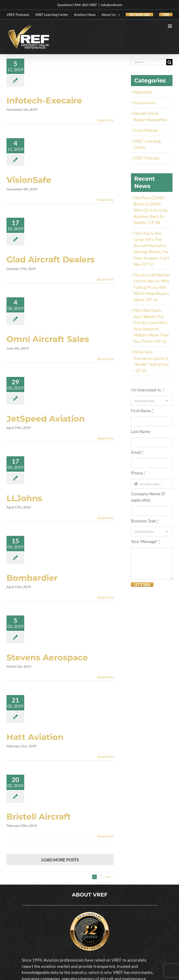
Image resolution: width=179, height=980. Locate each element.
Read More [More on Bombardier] (105, 597)
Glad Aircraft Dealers (51, 259)
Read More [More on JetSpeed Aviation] (105, 438)
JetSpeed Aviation (46, 419)
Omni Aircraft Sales (48, 339)
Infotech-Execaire (44, 101)
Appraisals (143, 92)
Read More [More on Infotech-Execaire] (105, 120)
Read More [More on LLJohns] (105, 518)
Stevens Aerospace (47, 657)
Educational (144, 103)
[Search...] (149, 62)
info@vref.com (111, 5)
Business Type (145, 521)
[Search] (169, 62)
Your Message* (146, 541)
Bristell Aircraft (39, 817)
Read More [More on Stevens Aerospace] (105, 677)
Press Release (146, 130)
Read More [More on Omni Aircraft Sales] (105, 359)
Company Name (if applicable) (148, 497)
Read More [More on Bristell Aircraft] (105, 836)
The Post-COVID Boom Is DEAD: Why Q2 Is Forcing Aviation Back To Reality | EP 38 (150, 210)
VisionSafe (29, 180)
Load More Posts (60, 860)
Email (137, 452)
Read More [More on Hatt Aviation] (105, 757)
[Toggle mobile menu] (170, 26)
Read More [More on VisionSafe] (105, 200)
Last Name (141, 431)
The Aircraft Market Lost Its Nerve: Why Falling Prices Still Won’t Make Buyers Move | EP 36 (152, 287)
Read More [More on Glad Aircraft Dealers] (105, 279)
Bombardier (32, 578)
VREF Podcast (146, 158)
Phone (138, 473)
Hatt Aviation (35, 737)
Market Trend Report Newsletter (150, 116)
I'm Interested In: (148, 390)
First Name (142, 411)
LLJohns (24, 498)
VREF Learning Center (147, 144)
